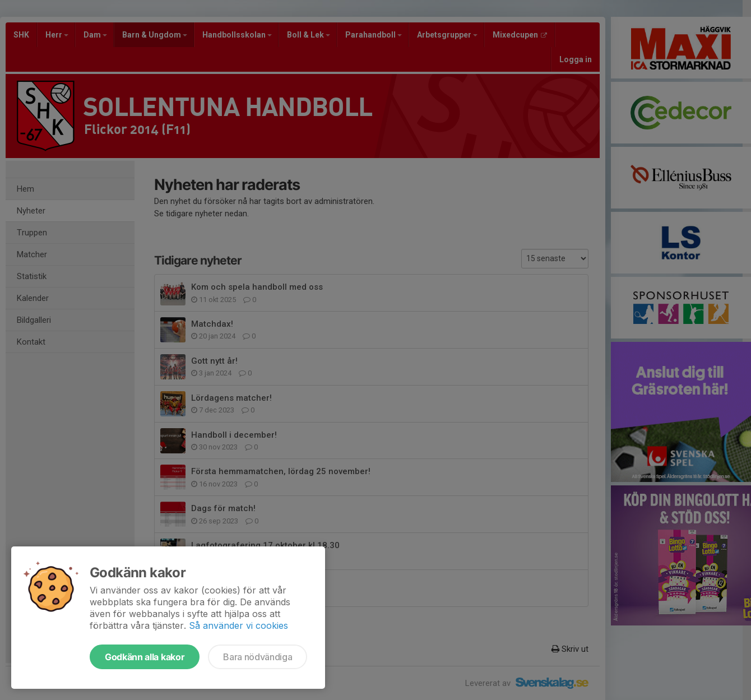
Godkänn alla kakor (145, 657)
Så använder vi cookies (238, 625)
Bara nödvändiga (258, 657)
